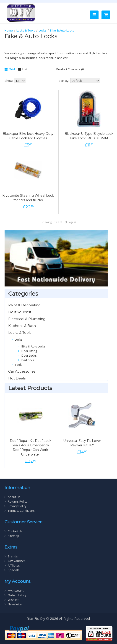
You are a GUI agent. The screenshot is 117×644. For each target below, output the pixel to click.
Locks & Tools (26, 30)
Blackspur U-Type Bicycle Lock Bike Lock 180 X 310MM (89, 136)
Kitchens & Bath (22, 326)
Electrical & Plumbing (27, 319)
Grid (10, 69)
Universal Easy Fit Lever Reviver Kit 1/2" (82, 443)
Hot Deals (17, 378)
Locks (43, 30)
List (22, 69)
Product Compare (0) (70, 69)
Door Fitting (29, 351)
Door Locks (29, 355)
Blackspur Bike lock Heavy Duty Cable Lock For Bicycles (28, 136)
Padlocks (28, 360)
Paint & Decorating (24, 305)
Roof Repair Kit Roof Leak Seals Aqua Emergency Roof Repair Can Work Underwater (31, 448)
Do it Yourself (20, 312)
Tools (19, 365)
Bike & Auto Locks (62, 30)
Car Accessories (22, 371)
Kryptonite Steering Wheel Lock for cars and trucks (28, 198)
